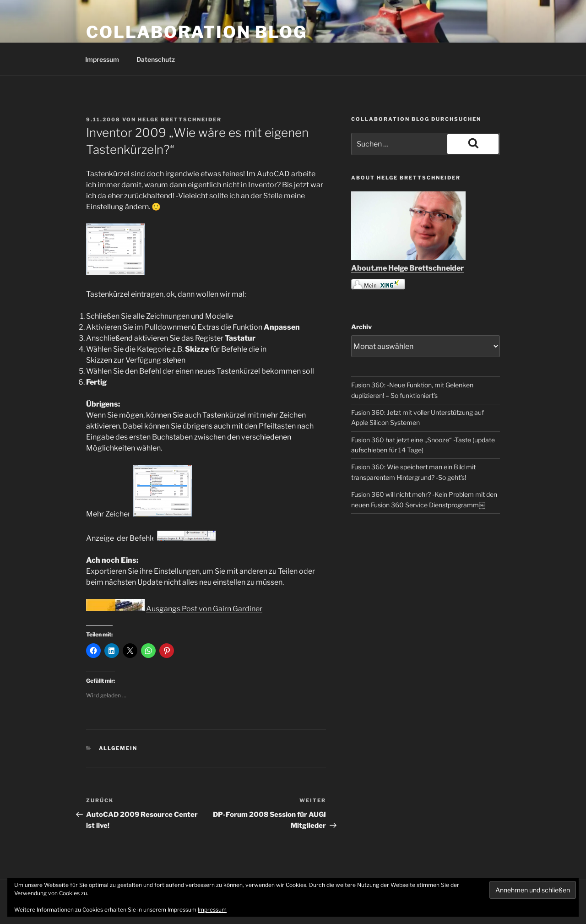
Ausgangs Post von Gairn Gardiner (204, 609)
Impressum (102, 59)
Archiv (361, 327)
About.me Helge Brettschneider (407, 268)
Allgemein (118, 748)
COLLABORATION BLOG (197, 32)
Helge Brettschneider (180, 120)
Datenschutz (156, 59)
